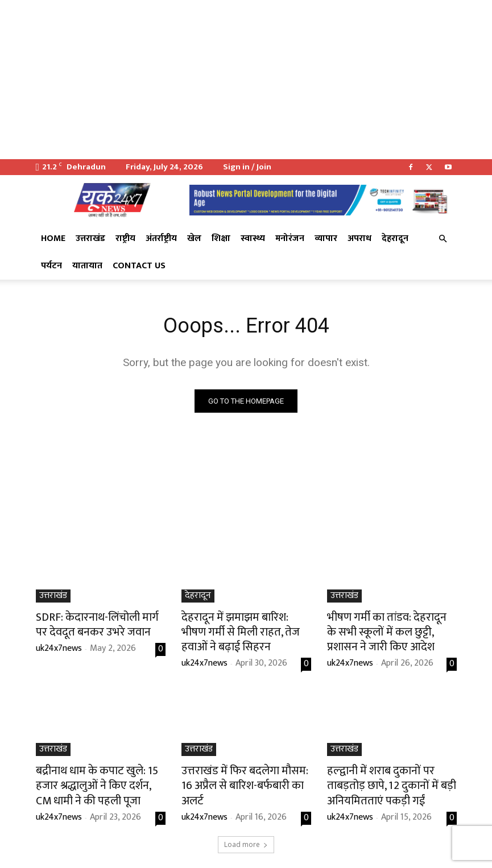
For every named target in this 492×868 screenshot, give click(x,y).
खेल (194, 238)
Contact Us (139, 266)
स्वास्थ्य (253, 238)
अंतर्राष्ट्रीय (161, 238)
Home (53, 238)
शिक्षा (221, 238)
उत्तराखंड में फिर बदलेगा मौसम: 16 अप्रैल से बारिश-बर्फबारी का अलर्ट (240, 771)
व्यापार (326, 238)
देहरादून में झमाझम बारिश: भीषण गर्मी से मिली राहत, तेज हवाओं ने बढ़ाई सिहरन (246, 630)
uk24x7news (59, 645)
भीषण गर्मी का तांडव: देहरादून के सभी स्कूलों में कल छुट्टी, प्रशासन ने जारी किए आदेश (390, 630)
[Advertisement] (246, 80)
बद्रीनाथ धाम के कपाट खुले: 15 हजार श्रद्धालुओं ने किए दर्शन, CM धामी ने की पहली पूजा (101, 777)
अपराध (359, 238)
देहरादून (395, 238)
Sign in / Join (247, 167)
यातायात (87, 266)
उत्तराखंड (90, 238)
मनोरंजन (290, 238)
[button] (443, 239)
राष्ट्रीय (125, 238)
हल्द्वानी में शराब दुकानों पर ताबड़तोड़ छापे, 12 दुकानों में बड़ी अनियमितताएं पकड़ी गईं (389, 777)
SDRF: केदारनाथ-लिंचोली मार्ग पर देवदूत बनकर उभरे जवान (92, 624)
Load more (246, 832)
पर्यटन (51, 266)
